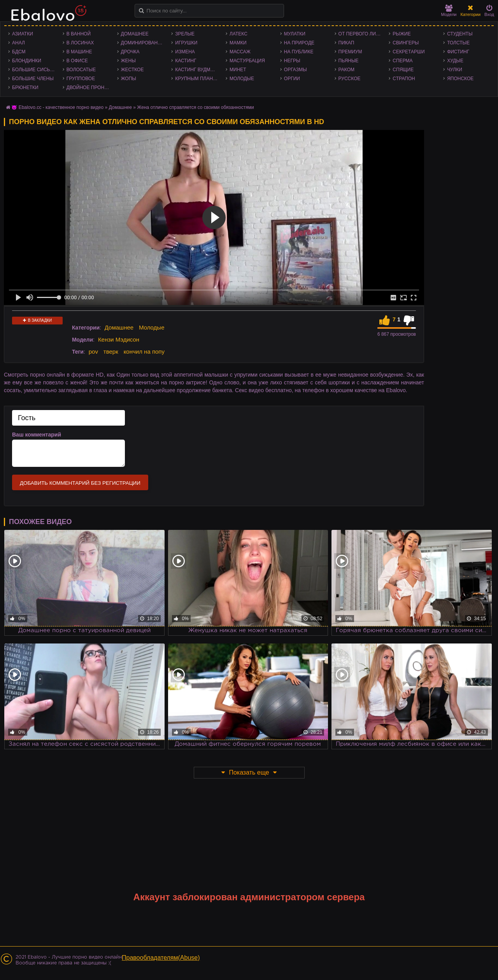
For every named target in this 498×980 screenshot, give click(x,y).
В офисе (77, 61)
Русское (350, 79)
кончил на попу (144, 352)
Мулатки (295, 34)
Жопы (129, 79)
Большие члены (33, 79)
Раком (346, 70)
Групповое (81, 79)
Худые (455, 61)
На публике (299, 52)
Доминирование (143, 43)
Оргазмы (295, 70)
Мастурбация (247, 61)
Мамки (238, 43)
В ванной (79, 34)
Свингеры (406, 43)
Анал (18, 43)
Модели (449, 11)
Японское (460, 79)
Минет (238, 70)
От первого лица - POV (362, 34)
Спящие (403, 70)
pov (93, 352)
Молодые (242, 79)
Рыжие (402, 34)
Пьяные (349, 61)
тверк (111, 352)
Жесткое (132, 70)
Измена (185, 52)
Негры (292, 61)
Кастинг (186, 61)
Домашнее (135, 34)
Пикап (346, 43)
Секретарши (409, 52)
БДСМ (19, 52)
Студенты (460, 34)
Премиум (350, 52)
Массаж (240, 52)
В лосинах (80, 43)
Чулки (455, 70)
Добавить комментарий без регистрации (80, 483)
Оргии (292, 79)
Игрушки (186, 43)
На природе (299, 43)
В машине (79, 52)
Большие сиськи (34, 70)
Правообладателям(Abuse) (161, 958)
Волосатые (81, 70)
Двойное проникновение (90, 88)
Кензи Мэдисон (119, 339)
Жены (128, 61)
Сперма (402, 61)
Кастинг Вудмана (197, 70)
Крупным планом (198, 79)
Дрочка (130, 52)
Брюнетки (25, 88)
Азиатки (23, 34)
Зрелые (185, 34)
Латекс (238, 34)
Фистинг (458, 52)
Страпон (404, 79)
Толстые (458, 43)
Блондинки (27, 61)
